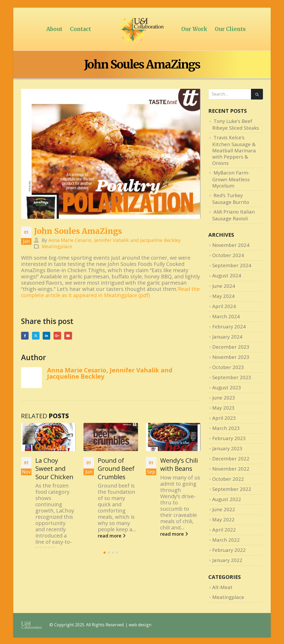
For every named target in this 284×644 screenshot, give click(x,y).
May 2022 (223, 519)
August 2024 (227, 275)
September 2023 (232, 377)
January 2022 (227, 560)
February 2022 (229, 550)
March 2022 (226, 540)
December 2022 (231, 458)
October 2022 (228, 479)
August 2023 (227, 387)
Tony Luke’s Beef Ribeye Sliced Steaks (236, 124)
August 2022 (227, 499)
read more (49, 561)
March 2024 (226, 316)
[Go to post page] (48, 437)
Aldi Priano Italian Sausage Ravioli (234, 215)
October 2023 (228, 367)
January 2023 (227, 448)
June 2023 (224, 398)
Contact (80, 29)
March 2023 (226, 428)
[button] (105, 572)
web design (140, 625)
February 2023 (229, 438)
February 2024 (229, 326)
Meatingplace (57, 246)
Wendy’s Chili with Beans (179, 464)
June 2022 (224, 509)
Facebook (25, 336)
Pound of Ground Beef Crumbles (116, 468)
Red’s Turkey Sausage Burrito (231, 199)
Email (68, 336)
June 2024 (224, 286)
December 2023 (231, 347)
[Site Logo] (142, 29)
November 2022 (231, 469)
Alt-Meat (222, 587)
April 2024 (224, 306)
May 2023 (223, 408)
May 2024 (223, 296)
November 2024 (231, 245)
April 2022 (224, 530)
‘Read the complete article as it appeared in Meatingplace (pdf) (110, 292)
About (54, 29)
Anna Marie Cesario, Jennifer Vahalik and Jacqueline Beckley (115, 240)
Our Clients (230, 29)
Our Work (194, 29)
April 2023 (224, 418)
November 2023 (231, 357)
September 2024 (232, 265)
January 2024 (227, 337)
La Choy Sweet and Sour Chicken (54, 468)
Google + (57, 336)
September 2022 (232, 489)
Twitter (36, 336)
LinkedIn (46, 336)
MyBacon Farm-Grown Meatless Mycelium (231, 179)
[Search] (257, 94)
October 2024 (228, 255)
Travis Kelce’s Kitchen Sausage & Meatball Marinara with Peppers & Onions (234, 150)
